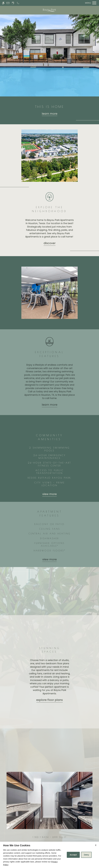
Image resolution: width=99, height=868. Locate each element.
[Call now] (18, 3)
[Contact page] (8, 3)
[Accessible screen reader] (3, 3)
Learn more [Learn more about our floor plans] (50, 114)
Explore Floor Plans (49, 700)
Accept (73, 855)
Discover (50, 243)
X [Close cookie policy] (96, 845)
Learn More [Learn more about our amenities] (50, 405)
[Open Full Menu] (90, 3)
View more (49, 494)
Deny (86, 855)
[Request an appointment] (13, 3)
